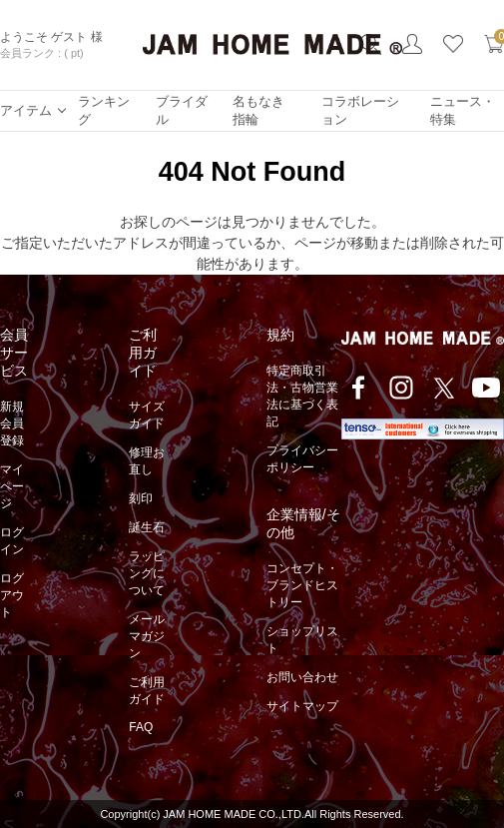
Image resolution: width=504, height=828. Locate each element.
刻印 (141, 498)
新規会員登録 (12, 423)
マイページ (12, 486)
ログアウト (12, 595)
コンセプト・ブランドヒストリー (302, 585)
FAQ (141, 727)
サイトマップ (302, 706)
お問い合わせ (302, 677)
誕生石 (147, 527)
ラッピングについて (147, 573)
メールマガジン (147, 636)
